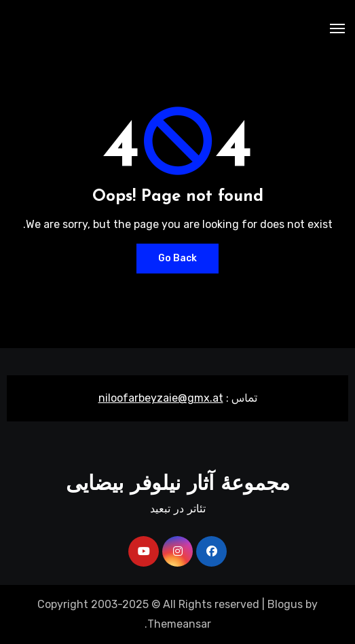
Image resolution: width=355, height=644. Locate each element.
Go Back (177, 258)
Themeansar (179, 624)
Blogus (285, 604)
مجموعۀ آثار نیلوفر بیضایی (178, 485)
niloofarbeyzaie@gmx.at (161, 398)
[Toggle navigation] (337, 29)
